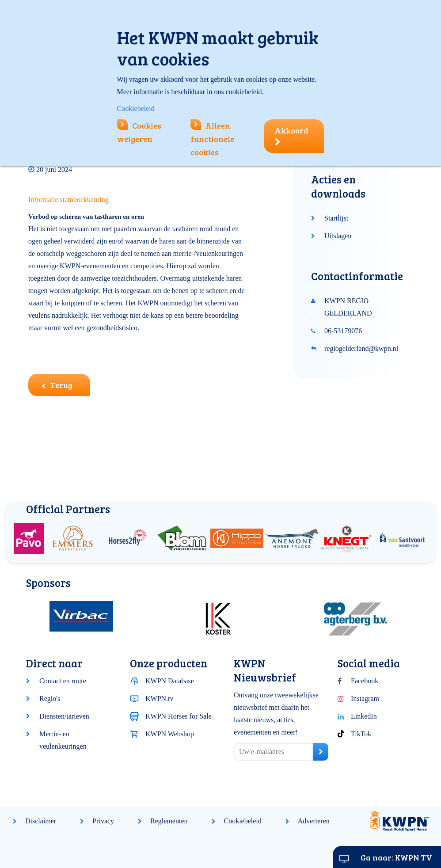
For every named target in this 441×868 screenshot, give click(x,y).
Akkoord (292, 136)
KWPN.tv (160, 699)
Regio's (50, 699)
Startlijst (336, 218)
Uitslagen (338, 236)
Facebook (365, 681)
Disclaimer (41, 821)
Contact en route (63, 681)
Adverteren (314, 821)
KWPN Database (170, 681)
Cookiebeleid (243, 821)
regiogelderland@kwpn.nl (361, 348)
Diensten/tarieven (64, 716)
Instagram (365, 699)
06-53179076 (343, 331)
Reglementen (169, 821)
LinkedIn (364, 716)
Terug (57, 385)
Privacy (103, 821)
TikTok (361, 734)
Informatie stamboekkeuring (68, 200)
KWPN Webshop (170, 734)
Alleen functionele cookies (212, 139)
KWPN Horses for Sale (179, 716)
